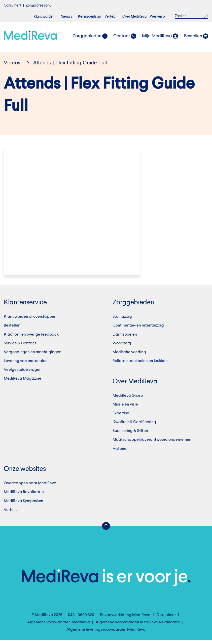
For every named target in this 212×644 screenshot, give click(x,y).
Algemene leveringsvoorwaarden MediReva (106, 634)
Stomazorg (122, 321)
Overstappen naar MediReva (30, 488)
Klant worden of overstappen (30, 321)
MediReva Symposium (23, 505)
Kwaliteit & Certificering (134, 426)
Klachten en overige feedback (31, 339)
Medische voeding (129, 356)
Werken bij (158, 17)
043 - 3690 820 (81, 619)
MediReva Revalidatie (24, 496)
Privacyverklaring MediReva (125, 619)
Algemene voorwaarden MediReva (59, 627)
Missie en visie (125, 409)
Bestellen (12, 330)
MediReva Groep (128, 400)
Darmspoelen (125, 339)
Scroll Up (106, 530)
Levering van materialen (26, 365)
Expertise (121, 418)
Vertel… (110, 17)
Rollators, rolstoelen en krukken (140, 365)
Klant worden (44, 17)
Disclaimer (166, 619)
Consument (13, 6)
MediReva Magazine (23, 383)
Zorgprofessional (39, 6)
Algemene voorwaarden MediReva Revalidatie (138, 627)
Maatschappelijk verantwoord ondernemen (152, 444)
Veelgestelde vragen (23, 374)
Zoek (206, 16)
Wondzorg (122, 347)
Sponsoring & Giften (130, 435)
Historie (119, 453)
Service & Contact (20, 347)
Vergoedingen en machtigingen (33, 356)
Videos (12, 63)
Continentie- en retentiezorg (138, 330)
